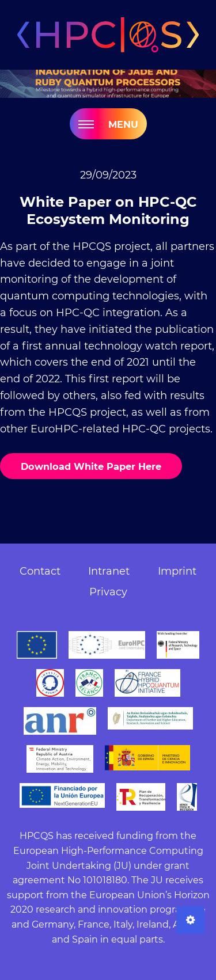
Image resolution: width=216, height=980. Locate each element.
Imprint (177, 571)
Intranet (109, 571)
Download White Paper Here (91, 466)
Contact (40, 571)
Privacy (108, 592)
